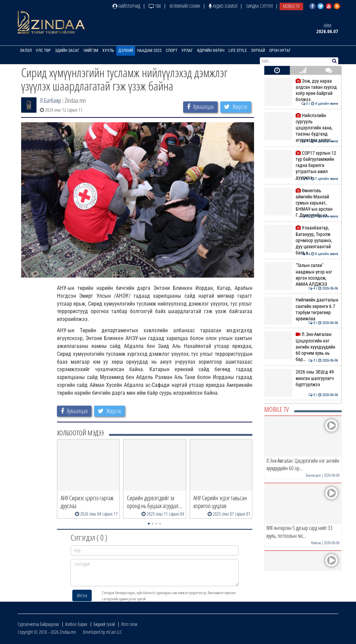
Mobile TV (291, 6)
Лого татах (129, 624)
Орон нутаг (280, 51)
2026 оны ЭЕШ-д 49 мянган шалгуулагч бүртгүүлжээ (301, 378)
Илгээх (82, 595)
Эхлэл (26, 51)
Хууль (108, 51)
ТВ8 (155, 6)
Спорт (172, 51)
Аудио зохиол (223, 6)
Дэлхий (126, 51)
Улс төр (43, 51)
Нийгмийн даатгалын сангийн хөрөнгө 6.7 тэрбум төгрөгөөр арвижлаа (301, 309)
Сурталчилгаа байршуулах (38, 624)
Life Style (238, 51)
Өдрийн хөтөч (211, 51)
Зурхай (258, 51)
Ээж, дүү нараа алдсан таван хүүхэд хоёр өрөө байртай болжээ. (301, 90)
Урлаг (187, 51)
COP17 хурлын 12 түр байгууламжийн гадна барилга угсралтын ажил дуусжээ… (301, 165)
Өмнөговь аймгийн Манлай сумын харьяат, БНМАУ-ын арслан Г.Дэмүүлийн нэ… (301, 203)
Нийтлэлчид (126, 6)
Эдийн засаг (67, 51)
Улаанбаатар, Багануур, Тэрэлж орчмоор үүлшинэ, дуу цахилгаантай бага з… (301, 240)
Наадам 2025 (149, 51)
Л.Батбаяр (50, 100)
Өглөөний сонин (185, 6)
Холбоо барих (76, 624)
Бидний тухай (104, 624)
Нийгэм (91, 51)
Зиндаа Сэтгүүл (259, 6)
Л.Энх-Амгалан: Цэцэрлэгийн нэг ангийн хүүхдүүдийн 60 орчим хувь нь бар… (301, 347)
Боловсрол (313, 475)
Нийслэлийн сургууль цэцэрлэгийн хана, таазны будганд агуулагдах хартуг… (301, 128)
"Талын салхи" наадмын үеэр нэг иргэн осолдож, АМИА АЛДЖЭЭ (301, 275)
